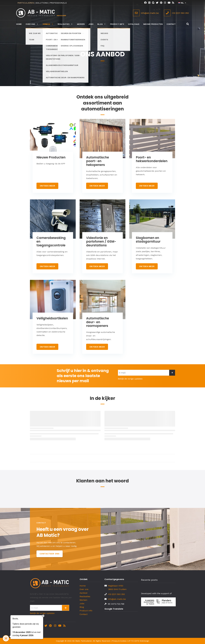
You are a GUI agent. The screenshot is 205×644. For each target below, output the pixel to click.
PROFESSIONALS (58, 3)
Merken (83, 600)
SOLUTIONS (42, 3)
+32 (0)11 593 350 (116, 594)
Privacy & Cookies (119, 641)
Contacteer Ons (50, 554)
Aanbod (83, 593)
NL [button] (181, 3)
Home (83, 586)
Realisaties (85, 596)
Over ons (84, 589)
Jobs (82, 604)
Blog (82, 607)
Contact (84, 614)
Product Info (86, 611)
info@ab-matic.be (117, 599)
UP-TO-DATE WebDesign (139, 641)
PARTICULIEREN (26, 3)
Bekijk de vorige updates (130, 379)
